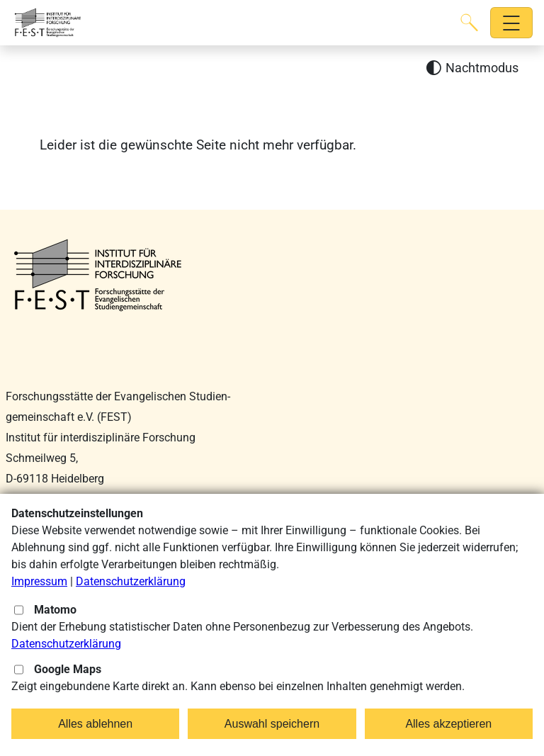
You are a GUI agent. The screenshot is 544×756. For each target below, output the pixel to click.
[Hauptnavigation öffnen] (512, 23)
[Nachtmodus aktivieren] (472, 68)
